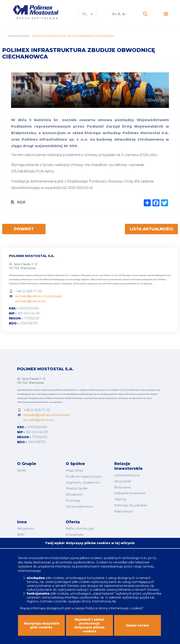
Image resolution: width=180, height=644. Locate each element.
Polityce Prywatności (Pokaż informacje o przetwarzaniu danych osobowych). (82, 398)
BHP (21, 535)
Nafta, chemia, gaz (80, 529)
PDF (21, 202)
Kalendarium (124, 511)
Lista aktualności (151, 229)
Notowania (123, 487)
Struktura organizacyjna (83, 476)
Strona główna (19, 36)
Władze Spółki (77, 488)
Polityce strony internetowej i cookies (114, 612)
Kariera (22, 541)
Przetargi (73, 501)
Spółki (22, 470)
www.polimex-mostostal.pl (49, 562)
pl (87, 14)
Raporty (120, 499)
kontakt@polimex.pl (30, 301)
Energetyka (75, 535)
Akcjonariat (123, 481)
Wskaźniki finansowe (130, 493)
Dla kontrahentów (79, 507)
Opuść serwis (137, 629)
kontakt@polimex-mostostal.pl (39, 296)
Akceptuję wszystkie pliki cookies (41, 629)
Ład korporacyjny (127, 475)
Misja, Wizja (74, 470)
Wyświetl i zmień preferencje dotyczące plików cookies (89, 629)
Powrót (24, 229)
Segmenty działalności (83, 483)
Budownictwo (76, 541)
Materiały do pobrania (131, 505)
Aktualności (74, 494)
